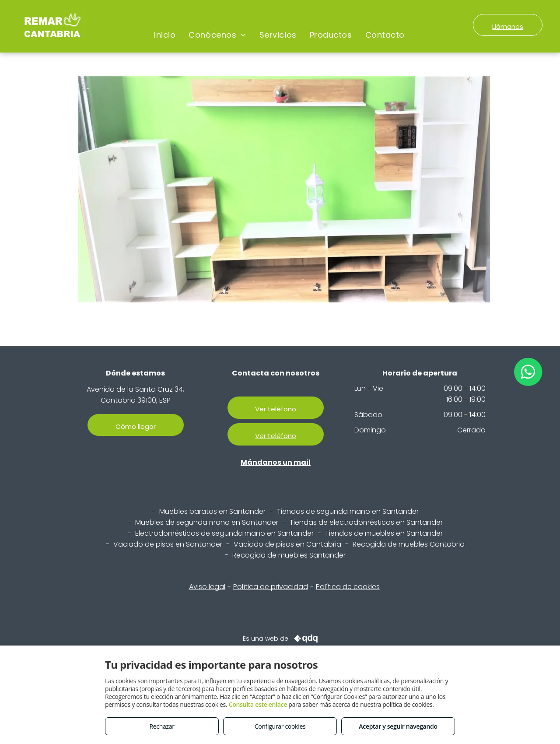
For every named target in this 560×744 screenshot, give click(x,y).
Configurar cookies (280, 726)
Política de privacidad (271, 587)
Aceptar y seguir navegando (398, 726)
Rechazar (162, 726)
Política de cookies (348, 587)
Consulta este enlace (258, 704)
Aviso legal (207, 587)
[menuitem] (165, 35)
